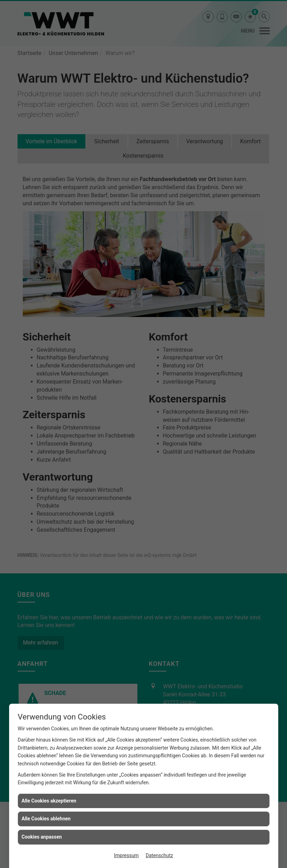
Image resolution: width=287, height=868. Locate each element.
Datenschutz (159, 855)
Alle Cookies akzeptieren (49, 801)
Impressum (126, 855)
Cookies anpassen (42, 837)
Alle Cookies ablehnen (46, 819)
